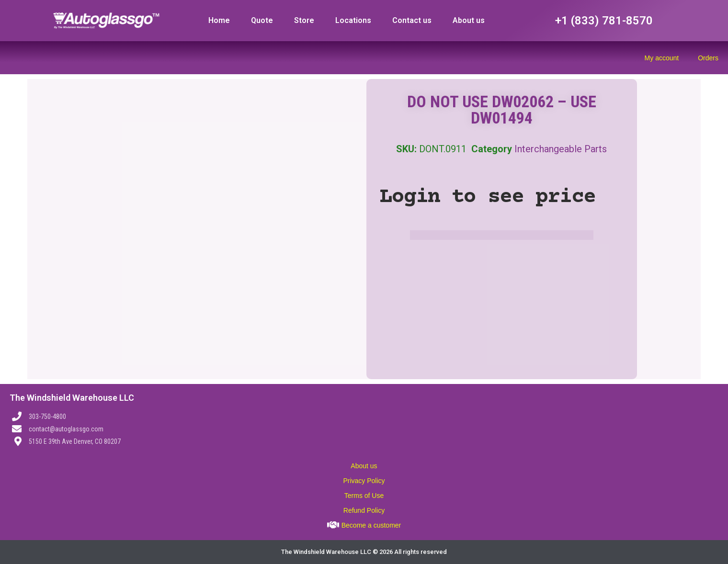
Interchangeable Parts (561, 149)
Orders (708, 58)
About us (469, 20)
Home (219, 20)
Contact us (412, 20)
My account (662, 58)
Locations (353, 20)
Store (304, 20)
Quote (262, 20)
